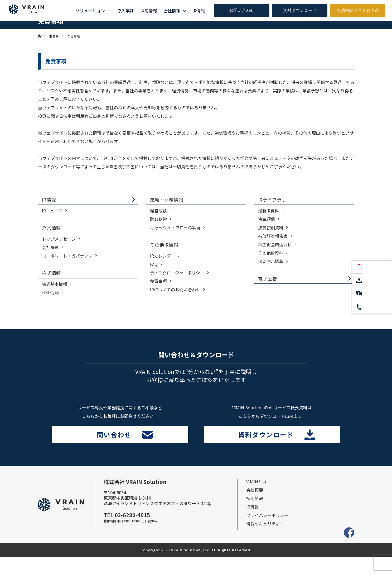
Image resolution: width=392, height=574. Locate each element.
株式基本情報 (55, 284)
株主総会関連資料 (275, 244)
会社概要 (50, 247)
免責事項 (158, 281)
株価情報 (50, 292)
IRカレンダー (163, 256)
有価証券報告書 (273, 236)
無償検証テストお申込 (358, 10)
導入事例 (125, 11)
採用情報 (149, 11)
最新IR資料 (268, 211)
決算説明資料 (271, 227)
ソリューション (90, 11)
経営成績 (158, 211)
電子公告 (268, 278)
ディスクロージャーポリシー (177, 273)
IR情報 (199, 11)
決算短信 (267, 219)
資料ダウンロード (300, 10)
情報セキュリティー (265, 541)
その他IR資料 (271, 253)
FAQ (154, 264)
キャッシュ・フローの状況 (175, 227)
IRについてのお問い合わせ (175, 290)
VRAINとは (256, 499)
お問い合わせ (242, 10)
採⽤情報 (255, 515)
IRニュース (52, 211)
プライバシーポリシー (267, 532)
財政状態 (158, 219)
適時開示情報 (271, 261)
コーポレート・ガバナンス (67, 256)
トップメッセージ (59, 239)
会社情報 (172, 11)
